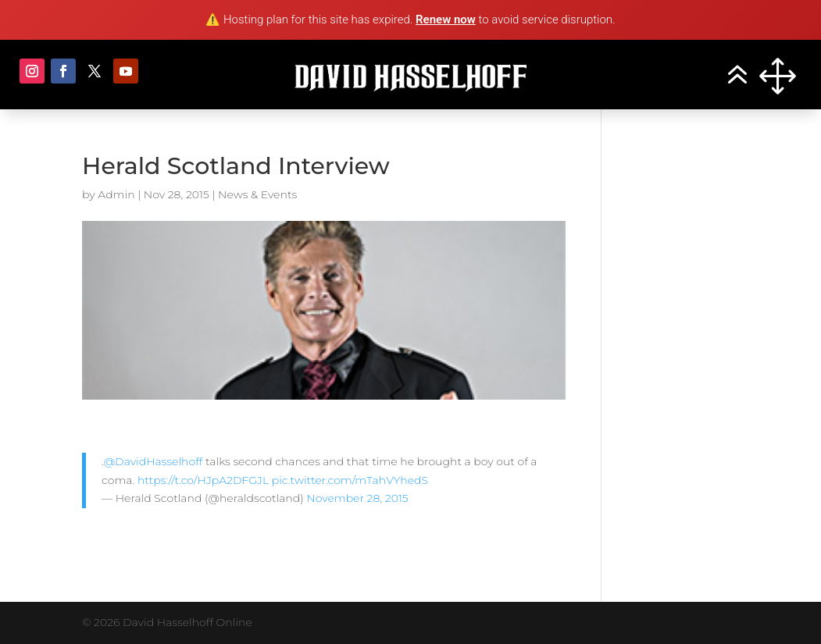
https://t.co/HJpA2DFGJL (203, 480)
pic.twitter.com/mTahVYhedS (350, 480)
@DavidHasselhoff (153, 461)
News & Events (257, 194)
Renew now (446, 20)
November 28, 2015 (357, 498)
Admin (116, 194)
